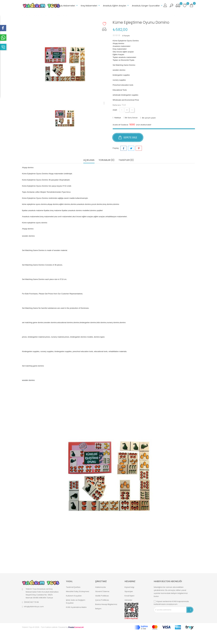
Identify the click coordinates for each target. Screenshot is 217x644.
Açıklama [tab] (89, 160)
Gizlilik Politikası (102, 596)
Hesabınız (130, 581)
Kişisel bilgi (129, 587)
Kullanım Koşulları (74, 596)
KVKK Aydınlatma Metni (76, 607)
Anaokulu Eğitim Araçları (116, 6)
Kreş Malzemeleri (91, 6)
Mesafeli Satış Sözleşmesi (78, 591)
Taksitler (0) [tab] (126, 160)
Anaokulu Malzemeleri (66, 6)
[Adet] (122, 110)
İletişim (98, 609)
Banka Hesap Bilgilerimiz (106, 604)
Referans (117, 105)
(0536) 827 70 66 (31, 602)
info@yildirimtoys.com (34, 607)
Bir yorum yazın (149, 118)
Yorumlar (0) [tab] (107, 160)
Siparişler (129, 591)
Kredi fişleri (129, 596)
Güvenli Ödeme (102, 591)
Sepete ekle (128, 138)
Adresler (128, 600)
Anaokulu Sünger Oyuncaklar (147, 6)
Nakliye (117, 118)
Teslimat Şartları (73, 587)
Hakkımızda (100, 587)
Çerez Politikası (102, 600)
